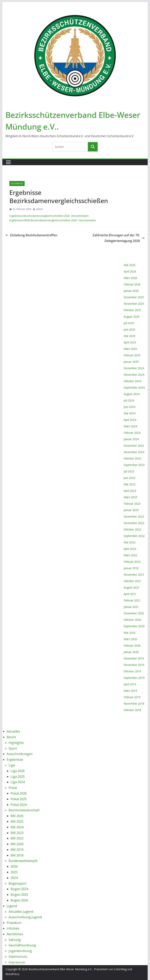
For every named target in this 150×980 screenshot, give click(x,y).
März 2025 (130, 349)
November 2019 (134, 665)
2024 (14, 878)
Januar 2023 (131, 510)
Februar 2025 (132, 355)
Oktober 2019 (132, 671)
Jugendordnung (20, 951)
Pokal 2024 (19, 805)
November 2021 (134, 575)
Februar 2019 (132, 697)
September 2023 (134, 465)
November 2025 (134, 304)
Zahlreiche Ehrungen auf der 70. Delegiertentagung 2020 (119, 238)
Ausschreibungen (20, 754)
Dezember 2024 (134, 368)
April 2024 (130, 420)
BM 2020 (17, 844)
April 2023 (130, 491)
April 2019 (130, 684)
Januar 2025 (131, 362)
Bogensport (17, 883)
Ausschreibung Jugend (25, 917)
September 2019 (134, 678)
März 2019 (130, 691)
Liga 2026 (18, 771)
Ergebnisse (17, 184)
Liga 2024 (18, 782)
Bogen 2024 (19, 889)
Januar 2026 (131, 291)
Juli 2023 (129, 471)
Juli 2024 (129, 400)
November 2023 (134, 452)
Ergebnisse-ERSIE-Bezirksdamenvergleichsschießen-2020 (43, 220)
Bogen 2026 (19, 900)
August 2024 (132, 394)
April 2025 (130, 342)
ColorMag (120, 969)
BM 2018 (17, 855)
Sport (13, 748)
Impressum (17, 962)
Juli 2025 (129, 323)
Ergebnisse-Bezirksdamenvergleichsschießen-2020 (39, 216)
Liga (12, 765)
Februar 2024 (132, 433)
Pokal (13, 788)
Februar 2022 (132, 562)
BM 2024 (17, 827)
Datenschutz (18, 957)
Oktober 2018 (132, 710)
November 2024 (134, 375)
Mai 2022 (129, 542)
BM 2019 (17, 850)
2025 (14, 872)
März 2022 (130, 555)
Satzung (15, 940)
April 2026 (130, 271)
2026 (14, 866)
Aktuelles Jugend (21, 912)
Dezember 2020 (134, 613)
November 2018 (134, 704)
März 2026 (130, 278)
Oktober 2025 (132, 310)
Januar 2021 (131, 607)
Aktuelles (13, 731)
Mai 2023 (129, 484)
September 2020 (134, 626)
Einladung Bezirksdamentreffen (31, 235)
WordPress (12, 974)
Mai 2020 (129, 633)
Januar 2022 (131, 568)
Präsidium (14, 923)
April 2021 (130, 594)
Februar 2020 (132, 645)
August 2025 (132, 317)
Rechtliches (15, 934)
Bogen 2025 (19, 895)
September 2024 (134, 387)
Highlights (16, 743)
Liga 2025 (18, 777)
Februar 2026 (132, 284)
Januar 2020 (131, 652)
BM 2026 (17, 816)
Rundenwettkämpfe (23, 861)
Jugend (12, 906)
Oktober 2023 (132, 458)
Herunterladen (80, 216)
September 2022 (134, 536)
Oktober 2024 (132, 381)
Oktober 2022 (132, 529)
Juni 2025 (129, 329)
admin (39, 209)
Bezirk (11, 737)
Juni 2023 (129, 478)
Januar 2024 (131, 439)
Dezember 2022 (134, 516)
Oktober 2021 (132, 581)
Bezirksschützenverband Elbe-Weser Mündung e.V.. (61, 969)
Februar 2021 (132, 600)
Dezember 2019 (134, 658)
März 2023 (130, 497)
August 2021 (132, 587)
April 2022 (130, 549)
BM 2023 (17, 833)
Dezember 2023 (134, 446)
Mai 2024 (129, 413)
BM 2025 (17, 821)
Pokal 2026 (19, 793)
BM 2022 (17, 838)
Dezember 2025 (134, 297)
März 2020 (130, 639)
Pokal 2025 (19, 799)
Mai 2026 (129, 265)
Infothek (13, 928)
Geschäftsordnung (22, 945)
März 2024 (130, 426)
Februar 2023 (132, 504)
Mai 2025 (129, 336)
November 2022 (134, 523)
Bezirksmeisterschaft (24, 810)
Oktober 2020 (132, 620)
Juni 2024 (129, 407)
